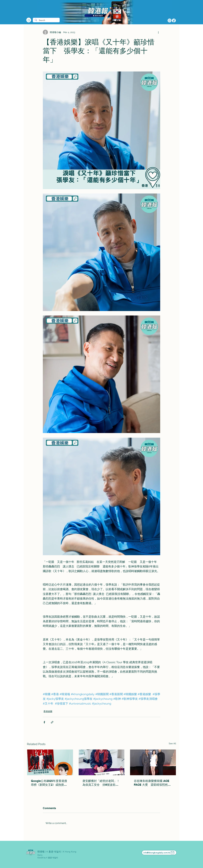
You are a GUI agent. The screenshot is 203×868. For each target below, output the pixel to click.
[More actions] (158, 32)
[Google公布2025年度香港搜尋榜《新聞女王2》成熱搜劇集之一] (50, 762)
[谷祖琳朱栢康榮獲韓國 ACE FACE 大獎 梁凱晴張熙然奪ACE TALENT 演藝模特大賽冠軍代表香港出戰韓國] (153, 762)
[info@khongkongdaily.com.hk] (159, 853)
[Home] (29, 20)
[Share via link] (52, 722)
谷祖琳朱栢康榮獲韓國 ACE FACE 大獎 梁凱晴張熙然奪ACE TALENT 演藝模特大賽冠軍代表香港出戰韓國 (152, 783)
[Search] (46, 20)
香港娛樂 (48, 711)
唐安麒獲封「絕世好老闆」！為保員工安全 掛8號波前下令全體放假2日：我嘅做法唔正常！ (101, 783)
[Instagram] (170, 20)
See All (172, 743)
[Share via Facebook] (44, 722)
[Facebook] (174, 20)
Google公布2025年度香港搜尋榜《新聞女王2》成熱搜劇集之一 (49, 783)
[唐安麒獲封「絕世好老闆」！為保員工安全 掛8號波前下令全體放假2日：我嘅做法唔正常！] (102, 762)
